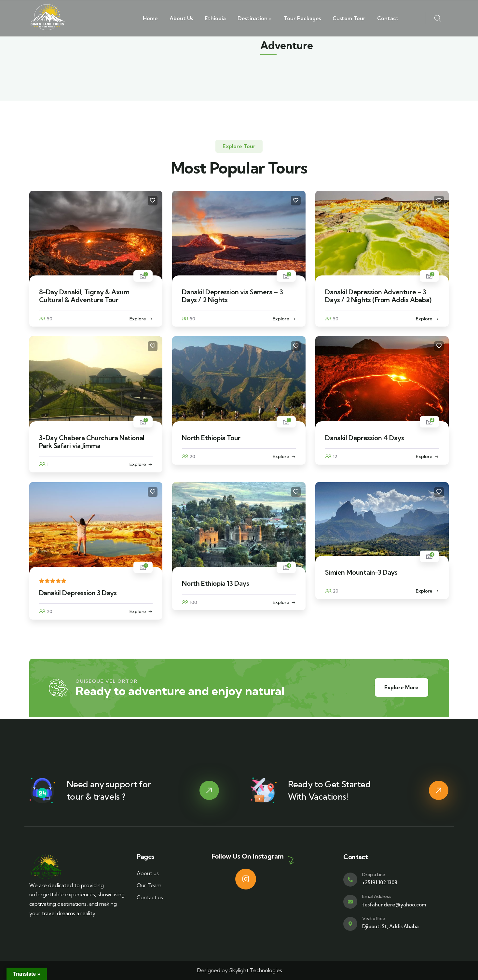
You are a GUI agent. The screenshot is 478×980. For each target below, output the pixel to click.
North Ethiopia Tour (211, 438)
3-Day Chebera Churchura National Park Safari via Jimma (92, 442)
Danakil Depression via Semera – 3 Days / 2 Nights (232, 296)
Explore (138, 319)
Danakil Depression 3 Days (78, 593)
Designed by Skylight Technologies (239, 970)
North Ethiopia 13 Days (215, 583)
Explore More (401, 688)
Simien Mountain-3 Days (361, 572)
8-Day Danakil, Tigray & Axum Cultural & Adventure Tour (84, 296)
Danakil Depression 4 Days (364, 438)
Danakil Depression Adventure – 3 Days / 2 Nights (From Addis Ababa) (378, 296)
